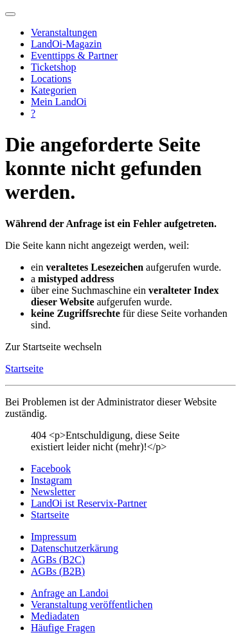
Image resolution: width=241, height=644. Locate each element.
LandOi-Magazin (66, 44)
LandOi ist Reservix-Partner (89, 503)
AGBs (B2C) (58, 560)
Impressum (54, 537)
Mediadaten (55, 616)
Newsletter (53, 492)
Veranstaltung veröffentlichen (92, 605)
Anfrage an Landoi (70, 593)
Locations (51, 79)
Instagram (51, 480)
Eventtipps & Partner (74, 55)
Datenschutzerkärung (75, 548)
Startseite (24, 369)
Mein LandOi (59, 102)
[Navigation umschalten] (10, 14)
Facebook (51, 469)
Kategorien (54, 90)
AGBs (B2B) (58, 571)
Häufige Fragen (63, 628)
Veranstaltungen (64, 32)
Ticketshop (54, 67)
